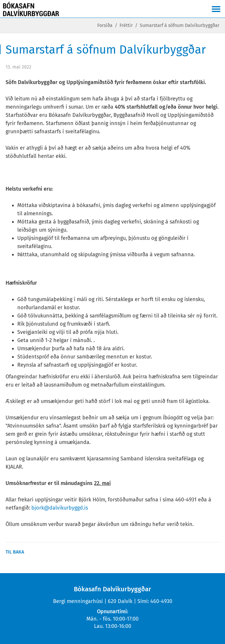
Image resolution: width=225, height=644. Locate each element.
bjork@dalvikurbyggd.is (60, 508)
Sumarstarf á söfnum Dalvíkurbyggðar (180, 25)
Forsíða (105, 25)
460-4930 (161, 601)
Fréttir (126, 25)
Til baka (15, 552)
